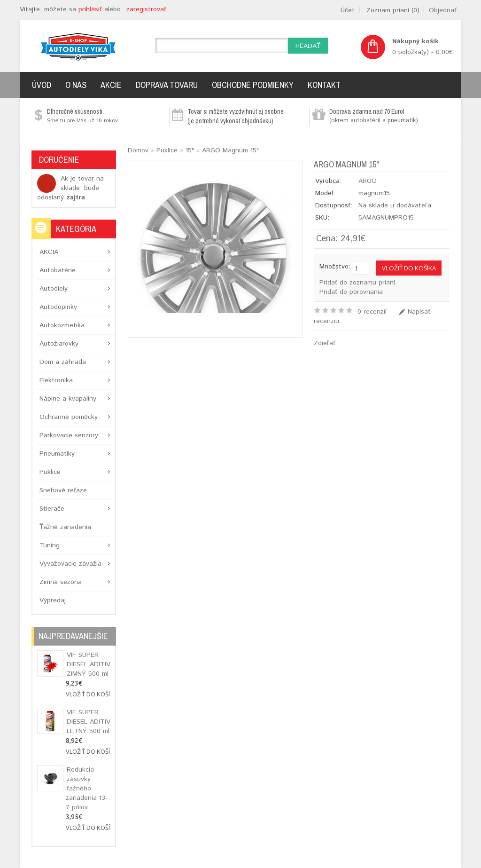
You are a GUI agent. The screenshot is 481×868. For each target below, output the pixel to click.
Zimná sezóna (61, 582)
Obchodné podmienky (253, 85)
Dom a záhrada (63, 362)
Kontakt (324, 85)
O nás (76, 85)
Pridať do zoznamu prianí (357, 283)
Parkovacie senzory (69, 435)
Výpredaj (53, 600)
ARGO (368, 181)
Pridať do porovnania (351, 292)
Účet (348, 10)
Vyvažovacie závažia (70, 564)
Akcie (111, 85)
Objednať (443, 10)
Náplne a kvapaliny (68, 399)
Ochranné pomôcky (69, 417)
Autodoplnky (58, 307)
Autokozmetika (62, 325)
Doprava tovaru (167, 85)
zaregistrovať (146, 9)
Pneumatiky (57, 454)
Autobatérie (58, 270)
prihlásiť (90, 9)
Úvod (42, 85)
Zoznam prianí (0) (393, 10)
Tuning (50, 545)
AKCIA (49, 252)
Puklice (50, 472)
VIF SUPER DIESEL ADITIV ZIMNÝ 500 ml (89, 664)
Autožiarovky (59, 344)
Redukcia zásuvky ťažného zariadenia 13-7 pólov (87, 789)
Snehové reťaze (63, 490)
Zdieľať (325, 343)
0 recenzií (372, 312)
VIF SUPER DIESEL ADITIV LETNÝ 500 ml (89, 722)
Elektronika (56, 380)
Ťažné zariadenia (65, 527)
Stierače (52, 509)
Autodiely (54, 289)
